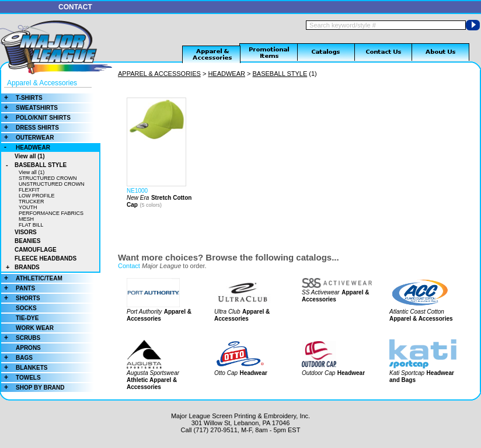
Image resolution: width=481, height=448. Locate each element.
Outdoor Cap (318, 373)
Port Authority (144, 312)
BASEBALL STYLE (34, 165)
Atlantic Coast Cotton (417, 312)
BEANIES (27, 241)
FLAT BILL (31, 225)
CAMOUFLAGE (36, 250)
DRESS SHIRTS (30, 128)
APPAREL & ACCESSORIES (159, 74)
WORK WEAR (35, 328)
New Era (138, 198)
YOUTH (28, 207)
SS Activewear (321, 292)
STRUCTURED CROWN (48, 178)
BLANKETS (24, 368)
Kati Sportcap (407, 373)
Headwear (254, 373)
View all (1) (30, 156)
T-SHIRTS (22, 98)
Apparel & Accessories (42, 83)
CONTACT (75, 7)
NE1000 (137, 191)
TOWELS (21, 378)
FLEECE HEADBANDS (46, 258)
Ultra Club (227, 312)
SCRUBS (21, 338)
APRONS (28, 348)
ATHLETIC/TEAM (32, 278)
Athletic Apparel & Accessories (152, 383)
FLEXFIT (29, 190)
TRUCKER (32, 202)
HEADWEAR (26, 147)
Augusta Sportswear (153, 373)
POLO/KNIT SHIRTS (36, 118)
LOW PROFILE (37, 196)
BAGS (17, 358)
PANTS (18, 288)
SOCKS (26, 308)
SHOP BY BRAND (33, 388)
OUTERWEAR (27, 138)
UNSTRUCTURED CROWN (52, 184)
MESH (26, 219)
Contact (129, 266)
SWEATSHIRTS (29, 108)
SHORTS (21, 298)
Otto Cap (226, 373)
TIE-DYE (27, 318)
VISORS (26, 232)
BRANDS (20, 267)
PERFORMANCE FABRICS (51, 213)
